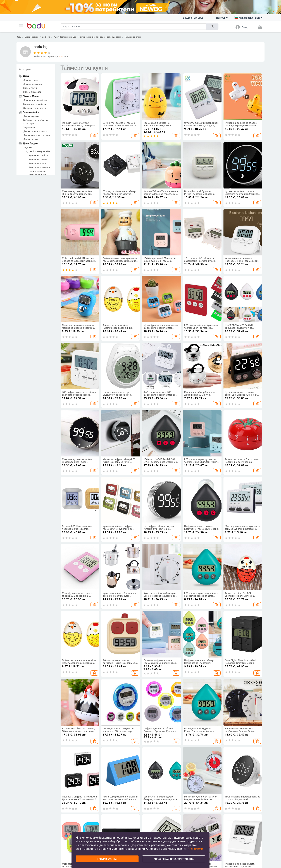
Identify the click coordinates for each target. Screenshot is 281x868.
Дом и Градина (32, 37)
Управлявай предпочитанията (174, 859)
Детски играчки (31, 116)
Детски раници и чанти (35, 131)
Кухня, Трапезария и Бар (65, 37)
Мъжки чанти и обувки (35, 104)
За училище (29, 127)
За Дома (46, 37)
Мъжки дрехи (30, 88)
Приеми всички (107, 859)
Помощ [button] (222, 18)
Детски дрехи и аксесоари (37, 135)
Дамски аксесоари (33, 84)
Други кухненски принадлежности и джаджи (100, 37)
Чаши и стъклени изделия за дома (37, 173)
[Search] (133, 27)
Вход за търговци (193, 18)
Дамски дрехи (30, 80)
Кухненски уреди (37, 163)
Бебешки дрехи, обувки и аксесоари (36, 122)
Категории (25, 69)
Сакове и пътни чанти (34, 108)
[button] (21, 26)
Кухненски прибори (39, 155)
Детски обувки (31, 139)
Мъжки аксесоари (32, 92)
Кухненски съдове (38, 159)
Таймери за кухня (133, 37)
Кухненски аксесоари (40, 167)
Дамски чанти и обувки (35, 100)
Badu (19, 37)
